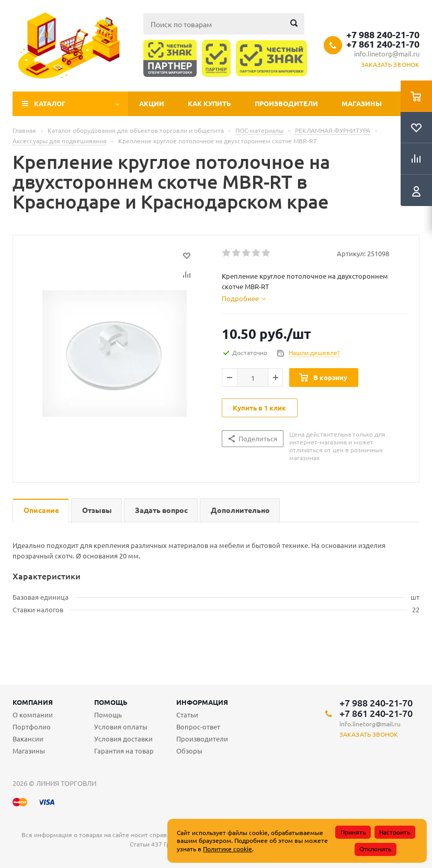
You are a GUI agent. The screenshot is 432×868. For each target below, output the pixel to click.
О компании (33, 715)
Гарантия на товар (124, 751)
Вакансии (28, 739)
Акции (152, 103)
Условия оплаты (121, 727)
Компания (33, 702)
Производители (286, 103)
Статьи (187, 715)
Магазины (362, 103)
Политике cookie (228, 849)
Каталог (50, 103)
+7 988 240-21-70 (383, 35)
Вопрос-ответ (198, 727)
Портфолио (32, 727)
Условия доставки (123, 739)
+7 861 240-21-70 (383, 44)
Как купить (209, 103)
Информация (202, 702)
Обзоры (189, 751)
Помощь (111, 702)
